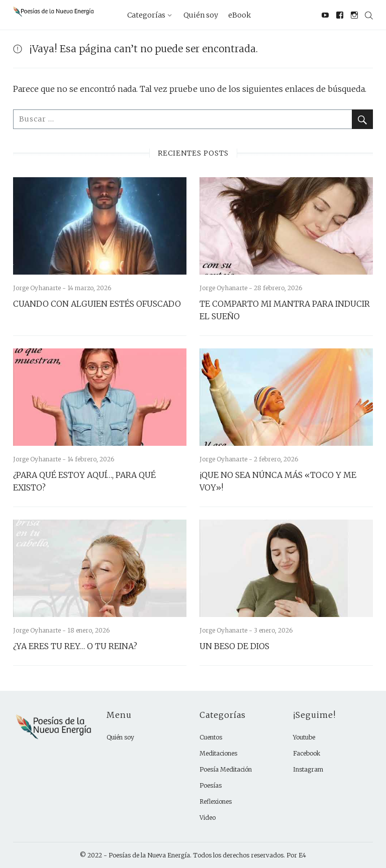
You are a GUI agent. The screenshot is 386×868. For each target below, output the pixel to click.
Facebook (307, 753)
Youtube (304, 737)
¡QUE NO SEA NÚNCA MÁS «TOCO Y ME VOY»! (278, 481)
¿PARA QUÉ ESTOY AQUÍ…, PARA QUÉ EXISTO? (84, 481)
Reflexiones (216, 801)
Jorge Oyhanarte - (40, 288)
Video (208, 818)
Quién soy (120, 737)
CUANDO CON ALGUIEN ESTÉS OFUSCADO (97, 304)
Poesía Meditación (226, 769)
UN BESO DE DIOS (234, 646)
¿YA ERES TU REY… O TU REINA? (75, 646)
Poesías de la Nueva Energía (149, 855)
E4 (302, 855)
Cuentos (211, 737)
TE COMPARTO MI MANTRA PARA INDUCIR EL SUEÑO (285, 310)
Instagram (308, 769)
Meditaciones (218, 753)
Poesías (211, 785)
